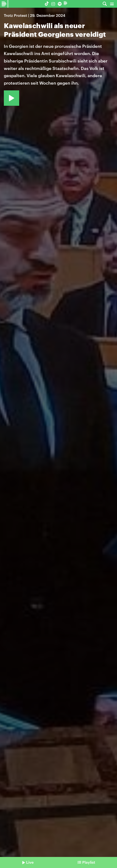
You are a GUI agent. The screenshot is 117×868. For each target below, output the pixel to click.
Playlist (89, 862)
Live (30, 862)
